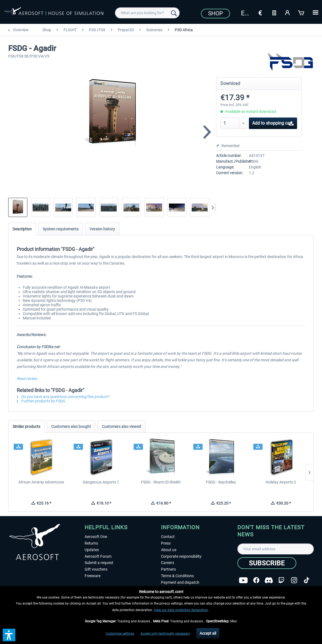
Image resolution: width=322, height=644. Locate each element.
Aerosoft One (96, 537)
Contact (168, 537)
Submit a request (99, 563)
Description (22, 229)
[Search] (174, 13)
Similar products (26, 427)
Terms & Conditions (177, 576)
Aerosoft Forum (98, 556)
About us (169, 550)
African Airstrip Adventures (41, 482)
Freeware (93, 576)
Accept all (208, 633)
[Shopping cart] (301, 12)
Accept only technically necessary (165, 634)
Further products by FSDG (41, 401)
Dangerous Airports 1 (101, 482)
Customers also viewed (121, 427)
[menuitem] (147, 13)
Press (166, 543)
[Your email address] (276, 549)
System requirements (61, 229)
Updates (92, 550)
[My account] (288, 12)
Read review (27, 379)
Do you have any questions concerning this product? (63, 397)
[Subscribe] (267, 563)
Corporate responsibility (181, 556)
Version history (102, 229)
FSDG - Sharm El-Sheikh (161, 482)
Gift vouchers (96, 569)
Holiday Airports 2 (281, 482)
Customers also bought (71, 427)
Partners (168, 569)
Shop (215, 13)
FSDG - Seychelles (221, 482)
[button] (9, 635)
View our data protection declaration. (181, 610)
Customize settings (120, 634)
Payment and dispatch (180, 582)
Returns (91, 543)
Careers (168, 563)
